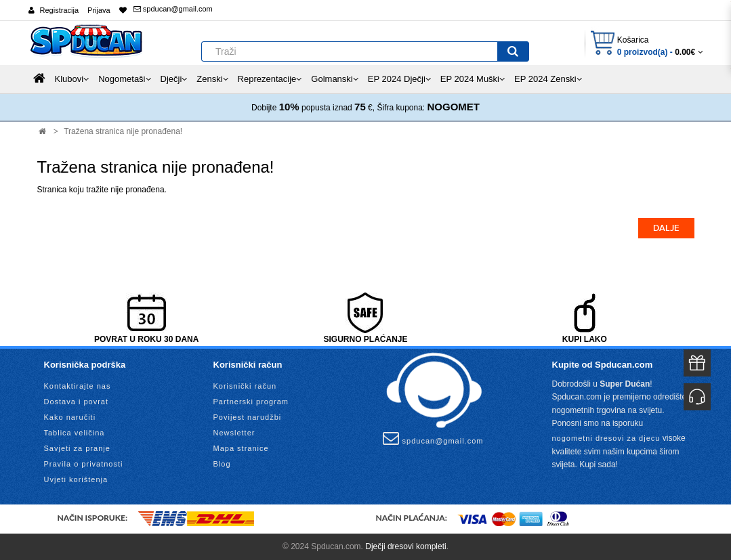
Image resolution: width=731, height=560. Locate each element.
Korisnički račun (245, 386)
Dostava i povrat (76, 402)
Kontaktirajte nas (78, 386)
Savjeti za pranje (77, 448)
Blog (222, 464)
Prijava (99, 10)
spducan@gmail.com (173, 9)
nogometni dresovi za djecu (606, 438)
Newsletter (234, 433)
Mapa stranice (241, 448)
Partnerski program (251, 402)
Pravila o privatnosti (84, 464)
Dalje (666, 228)
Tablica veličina (75, 433)
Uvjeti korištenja (76, 479)
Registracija (59, 10)
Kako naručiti (70, 417)
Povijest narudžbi (248, 417)
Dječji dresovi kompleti (405, 546)
